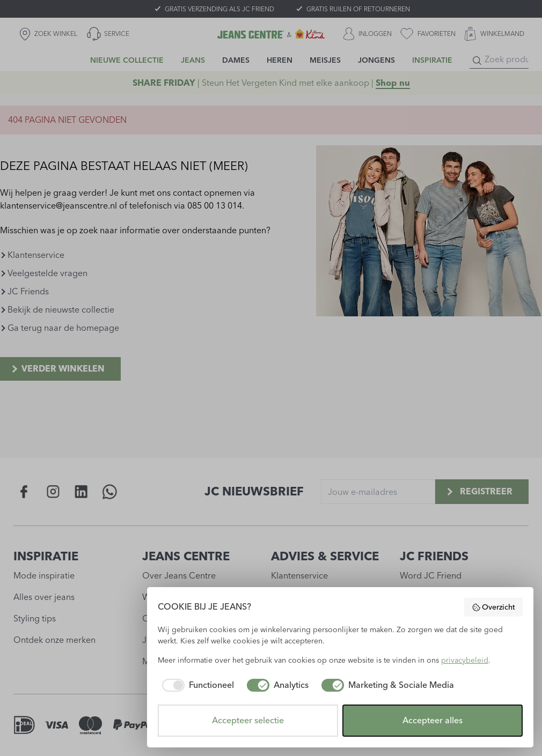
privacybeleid (465, 660)
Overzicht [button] (494, 607)
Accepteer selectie (248, 720)
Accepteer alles (433, 720)
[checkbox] (196, 685)
